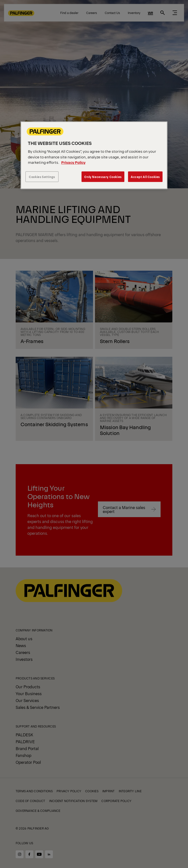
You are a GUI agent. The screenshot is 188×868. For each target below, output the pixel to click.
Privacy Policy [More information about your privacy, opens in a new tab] (73, 162)
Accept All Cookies (145, 177)
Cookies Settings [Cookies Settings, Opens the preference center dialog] (42, 177)
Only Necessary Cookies (103, 177)
